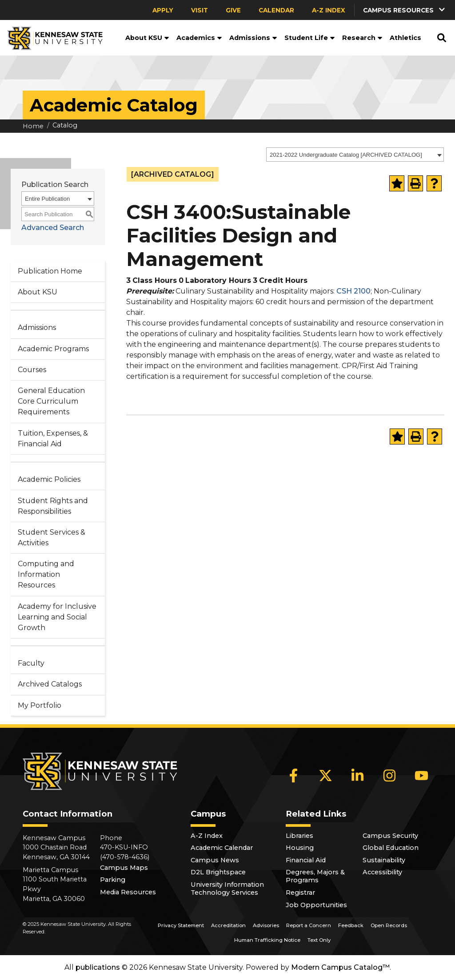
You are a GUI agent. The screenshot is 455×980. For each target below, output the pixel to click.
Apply (163, 10)
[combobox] (355, 155)
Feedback (351, 925)
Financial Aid (306, 860)
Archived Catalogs (50, 684)
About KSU (147, 38)
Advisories (266, 925)
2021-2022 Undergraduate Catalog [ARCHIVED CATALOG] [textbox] (346, 155)
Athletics (405, 38)
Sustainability (384, 860)
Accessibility (382, 872)
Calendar (276, 10)
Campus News (215, 860)
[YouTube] (422, 775)
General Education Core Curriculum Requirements (51, 401)
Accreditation (228, 925)
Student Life (310, 38)
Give (233, 10)
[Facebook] (294, 775)
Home (33, 126)
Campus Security (390, 836)
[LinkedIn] (358, 775)
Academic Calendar (222, 848)
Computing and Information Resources (46, 574)
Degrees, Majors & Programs (315, 876)
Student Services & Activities (52, 538)
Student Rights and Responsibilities (53, 506)
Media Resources (128, 892)
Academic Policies (49, 479)
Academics (199, 38)
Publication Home (50, 271)
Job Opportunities (316, 905)
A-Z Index (329, 10)
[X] (326, 775)
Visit (200, 10)
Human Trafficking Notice (267, 940)
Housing (300, 848)
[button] (405, 10)
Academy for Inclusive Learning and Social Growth (57, 617)
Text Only (319, 940)
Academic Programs (53, 349)
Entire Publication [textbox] (47, 199)
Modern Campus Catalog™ (340, 967)
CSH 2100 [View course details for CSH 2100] (353, 291)
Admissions (253, 38)
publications (98, 967)
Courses (32, 370)
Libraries (299, 836)
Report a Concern (309, 925)
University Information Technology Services (227, 889)
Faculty (31, 663)
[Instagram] (390, 775)
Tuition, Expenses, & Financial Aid (53, 438)
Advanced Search (53, 228)
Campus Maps (124, 868)
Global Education (391, 848)
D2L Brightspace (218, 872)
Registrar (300, 893)
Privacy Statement (181, 925)
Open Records (389, 925)
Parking (113, 880)
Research (362, 38)
